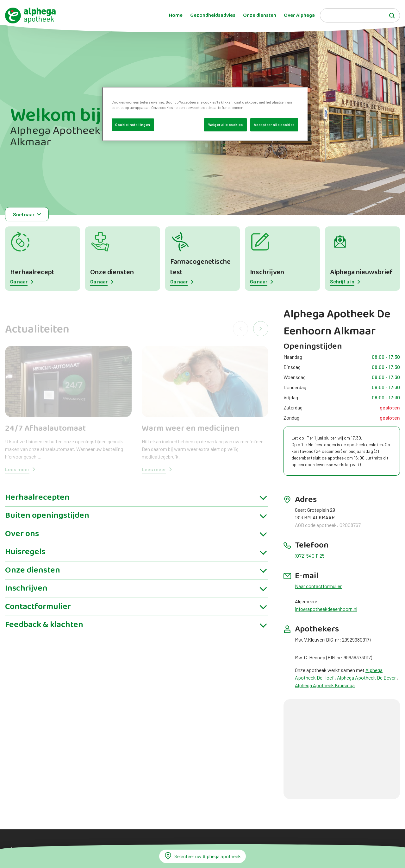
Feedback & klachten (44, 630)
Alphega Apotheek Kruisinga (325, 685)
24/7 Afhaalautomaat (45, 428)
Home (176, 16)
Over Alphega (299, 16)
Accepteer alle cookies (274, 125)
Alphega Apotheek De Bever (366, 678)
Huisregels (25, 557)
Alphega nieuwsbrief (361, 272)
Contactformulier (38, 612)
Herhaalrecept (32, 272)
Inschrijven (267, 272)
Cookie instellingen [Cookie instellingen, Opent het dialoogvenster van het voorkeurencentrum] (133, 125)
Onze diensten (260, 16)
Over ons (22, 539)
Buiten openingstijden (47, 521)
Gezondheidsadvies (213, 16)
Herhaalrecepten (37, 503)
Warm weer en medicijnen (191, 428)
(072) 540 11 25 (310, 556)
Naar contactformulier (318, 586)
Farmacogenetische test (200, 267)
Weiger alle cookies (226, 125)
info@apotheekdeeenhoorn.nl (326, 609)
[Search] (360, 15)
